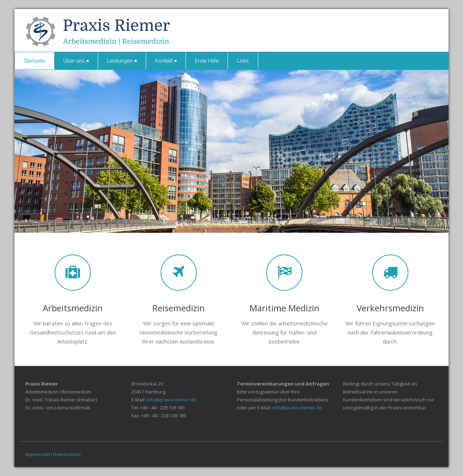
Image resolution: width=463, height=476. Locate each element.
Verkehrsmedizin (390, 308)
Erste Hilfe (207, 61)
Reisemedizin (179, 308)
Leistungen (122, 61)
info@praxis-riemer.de (171, 400)
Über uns (76, 61)
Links (243, 61)
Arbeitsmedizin (73, 308)
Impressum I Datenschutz (53, 454)
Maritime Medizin (284, 308)
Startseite (34, 61)
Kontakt (166, 61)
